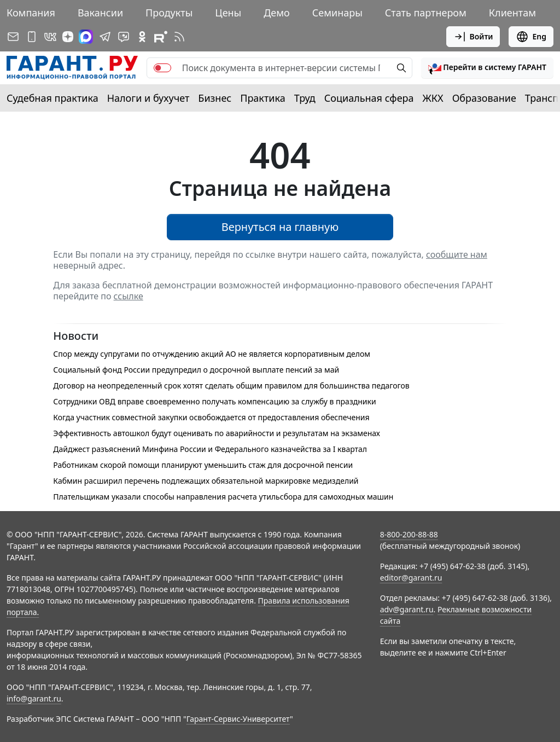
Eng (531, 37)
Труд (305, 98)
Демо (277, 13)
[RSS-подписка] (179, 37)
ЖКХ (433, 98)
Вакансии (100, 13)
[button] (487, 68)
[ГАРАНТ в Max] (86, 37)
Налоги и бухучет (148, 98)
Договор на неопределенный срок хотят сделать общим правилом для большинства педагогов (231, 386)
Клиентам (512, 13)
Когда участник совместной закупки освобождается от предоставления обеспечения (211, 417)
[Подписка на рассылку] (13, 37)
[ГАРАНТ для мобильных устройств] (32, 37)
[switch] (162, 68)
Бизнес (215, 98)
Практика (262, 98)
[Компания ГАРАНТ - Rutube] (161, 37)
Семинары (337, 13)
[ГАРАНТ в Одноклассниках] (142, 37)
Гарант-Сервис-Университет (238, 719)
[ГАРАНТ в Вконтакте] (50, 37)
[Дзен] (68, 37)
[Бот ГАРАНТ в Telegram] (124, 37)
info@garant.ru (34, 698)
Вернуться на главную (280, 227)
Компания (31, 13)
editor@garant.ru (411, 578)
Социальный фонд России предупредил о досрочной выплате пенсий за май (196, 370)
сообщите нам (457, 254)
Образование (484, 98)
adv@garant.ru (407, 609)
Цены (228, 13)
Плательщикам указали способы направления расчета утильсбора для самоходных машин (223, 497)
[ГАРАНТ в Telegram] (105, 37)
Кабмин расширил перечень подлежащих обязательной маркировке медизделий (206, 481)
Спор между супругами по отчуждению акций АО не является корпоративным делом (212, 354)
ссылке (129, 296)
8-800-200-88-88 (409, 534)
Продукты (169, 13)
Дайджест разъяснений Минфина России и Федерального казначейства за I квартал (210, 449)
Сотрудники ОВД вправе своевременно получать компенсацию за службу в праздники (214, 401)
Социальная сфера (369, 98)
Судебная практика (52, 98)
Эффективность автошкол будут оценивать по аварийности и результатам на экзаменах (217, 433)
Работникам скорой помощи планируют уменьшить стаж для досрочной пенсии (203, 465)
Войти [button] (473, 37)
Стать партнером (426, 13)
